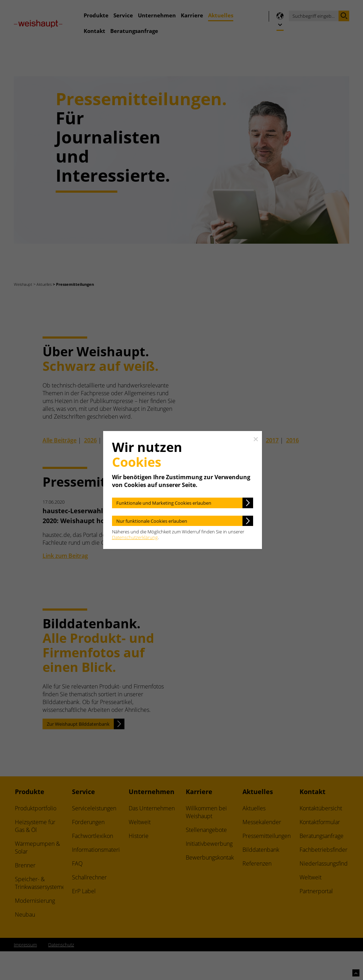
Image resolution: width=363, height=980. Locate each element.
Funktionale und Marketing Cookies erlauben (164, 503)
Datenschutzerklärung (135, 537)
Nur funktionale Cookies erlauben (152, 521)
